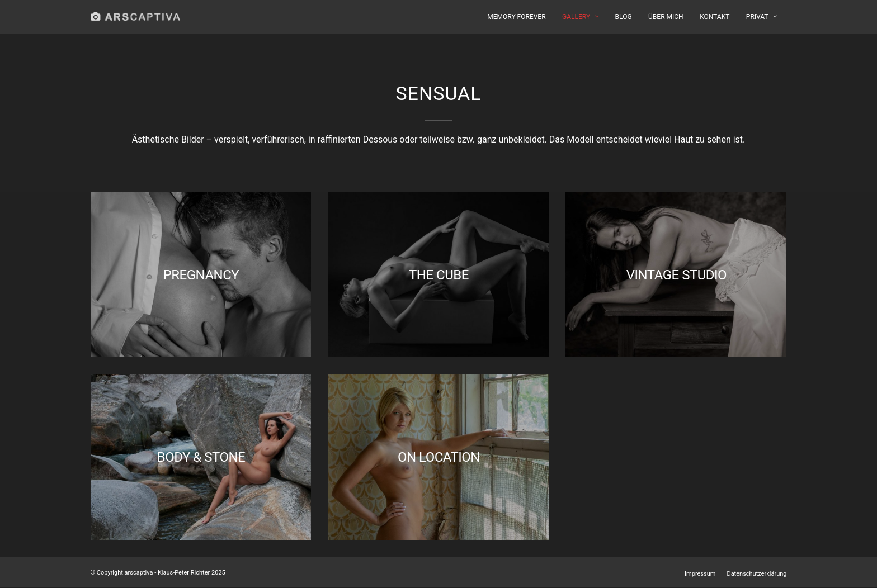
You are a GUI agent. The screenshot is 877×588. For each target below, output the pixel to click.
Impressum (700, 574)
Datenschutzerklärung (756, 574)
